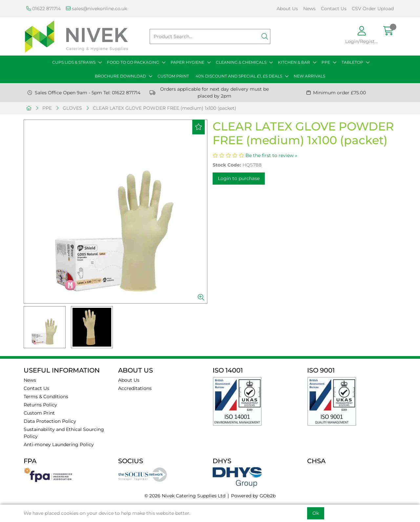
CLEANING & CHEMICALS (241, 62)
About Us (287, 9)
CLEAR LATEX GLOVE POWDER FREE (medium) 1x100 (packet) (165, 108)
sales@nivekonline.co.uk (96, 9)
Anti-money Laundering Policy (59, 444)
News (309, 9)
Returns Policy (40, 405)
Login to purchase (239, 178)
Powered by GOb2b (253, 496)
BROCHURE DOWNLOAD (120, 76)
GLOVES (72, 108)
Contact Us (334, 9)
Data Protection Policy (50, 421)
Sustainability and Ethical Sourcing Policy (64, 433)
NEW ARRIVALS (309, 76)
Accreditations (135, 388)
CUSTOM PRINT (173, 76)
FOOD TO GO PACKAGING (133, 62)
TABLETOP (352, 62)
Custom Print (39, 413)
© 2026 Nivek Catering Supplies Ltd (185, 496)
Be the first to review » (271, 155)
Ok (316, 513)
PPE (326, 62)
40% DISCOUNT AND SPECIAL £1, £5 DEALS (239, 76)
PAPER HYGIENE (188, 62)
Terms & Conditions (46, 397)
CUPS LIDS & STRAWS (74, 62)
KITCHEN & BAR (294, 62)
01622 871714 (43, 9)
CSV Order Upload (373, 9)
